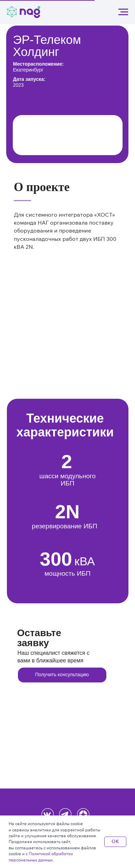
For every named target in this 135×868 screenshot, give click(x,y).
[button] (62, 675)
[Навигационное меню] (123, 12)
